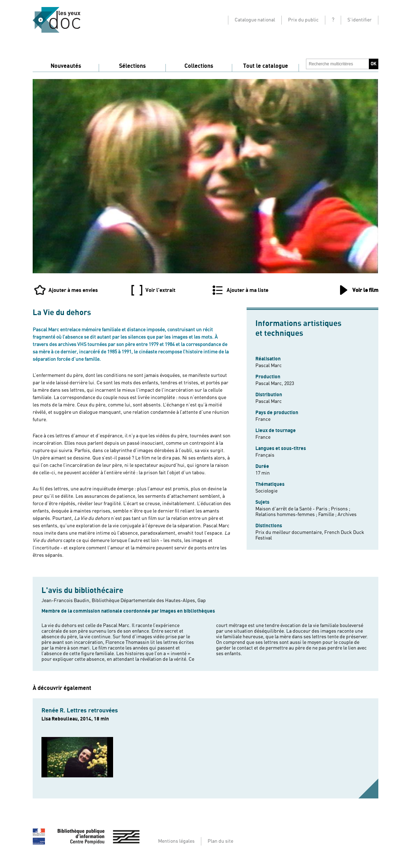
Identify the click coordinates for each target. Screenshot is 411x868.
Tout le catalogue (266, 66)
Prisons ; (341, 509)
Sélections (132, 66)
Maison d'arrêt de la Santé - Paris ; (293, 509)
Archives (347, 515)
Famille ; (328, 515)
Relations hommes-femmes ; (287, 515)
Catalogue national (255, 20)
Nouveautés (66, 66)
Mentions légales (176, 841)
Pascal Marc (269, 366)
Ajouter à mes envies (73, 290)
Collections (199, 66)
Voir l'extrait (160, 290)
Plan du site (220, 841)
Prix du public (303, 20)
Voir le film (365, 290)
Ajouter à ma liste (247, 290)
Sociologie (266, 491)
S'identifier (360, 20)
